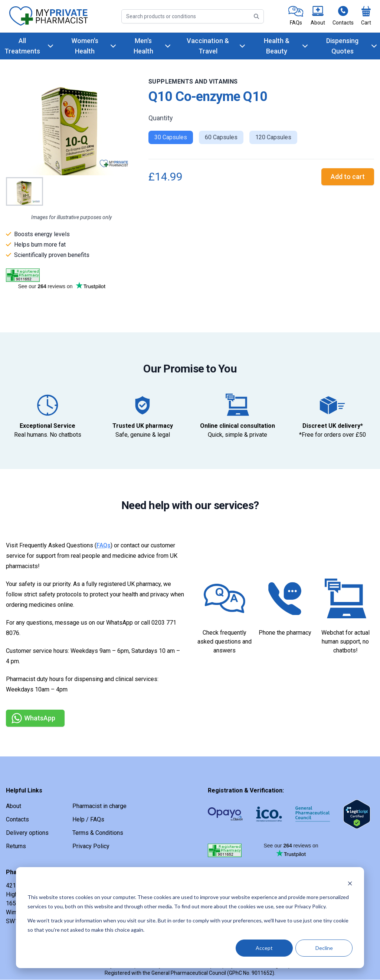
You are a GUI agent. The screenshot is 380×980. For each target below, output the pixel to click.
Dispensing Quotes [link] (342, 46)
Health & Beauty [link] (277, 46)
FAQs (104, 545)
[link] (296, 16)
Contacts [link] (17, 819)
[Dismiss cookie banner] (350, 883)
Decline (324, 948)
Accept (264, 948)
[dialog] (190, 918)
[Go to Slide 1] (24, 191)
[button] (71, 126)
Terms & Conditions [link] (98, 833)
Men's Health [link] (143, 46)
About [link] (14, 806)
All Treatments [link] (22, 46)
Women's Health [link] (85, 46)
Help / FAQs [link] (88, 819)
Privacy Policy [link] (91, 846)
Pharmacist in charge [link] (99, 806)
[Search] (193, 16)
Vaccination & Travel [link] (208, 46)
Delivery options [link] (27, 833)
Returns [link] (16, 846)
